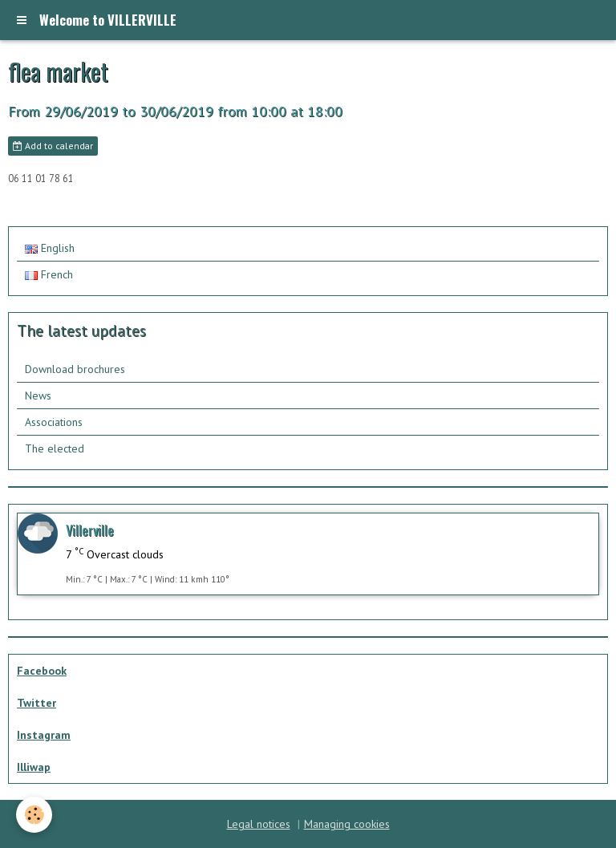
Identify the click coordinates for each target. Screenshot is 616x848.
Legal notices (259, 824)
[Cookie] (34, 815)
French (49, 274)
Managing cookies (347, 824)
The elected (55, 448)
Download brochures (75, 369)
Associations (54, 422)
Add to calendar (53, 146)
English (50, 248)
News (38, 396)
